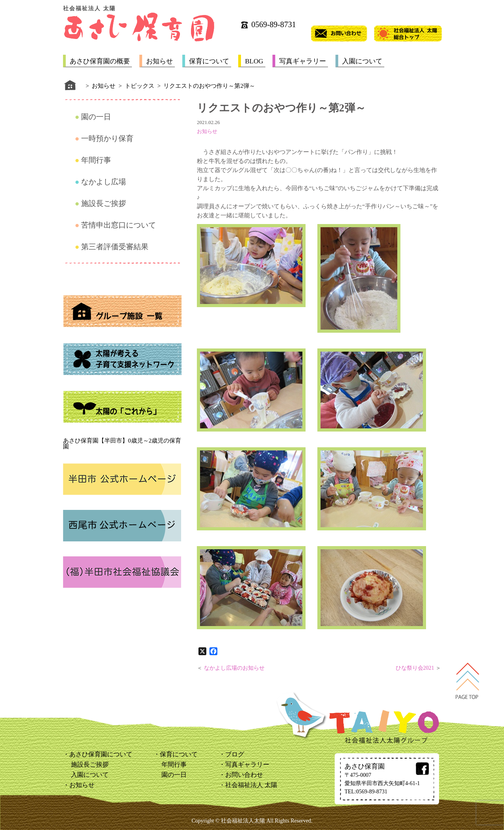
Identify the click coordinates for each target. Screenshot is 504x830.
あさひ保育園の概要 (100, 61)
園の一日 (96, 117)
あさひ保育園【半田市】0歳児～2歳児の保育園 (122, 444)
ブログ (235, 754)
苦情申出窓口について (119, 225)
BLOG (254, 61)
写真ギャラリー (303, 61)
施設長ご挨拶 (104, 203)
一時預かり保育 (107, 138)
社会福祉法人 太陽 (251, 785)
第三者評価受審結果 (115, 247)
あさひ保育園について (101, 754)
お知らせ (159, 61)
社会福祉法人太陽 (243, 821)
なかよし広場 (104, 182)
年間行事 (96, 160)
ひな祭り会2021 (415, 668)
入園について (362, 61)
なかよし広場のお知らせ (234, 668)
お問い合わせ (244, 775)
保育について (209, 61)
